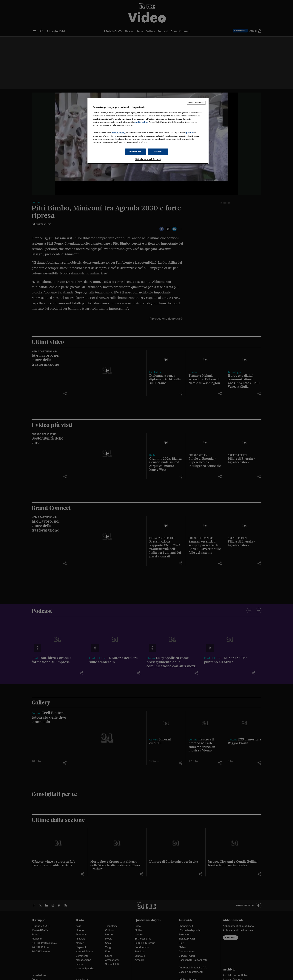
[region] (148, 131)
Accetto (158, 151)
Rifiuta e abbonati (196, 103)
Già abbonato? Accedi (148, 159)
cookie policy (141, 122)
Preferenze (135, 151)
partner (190, 133)
